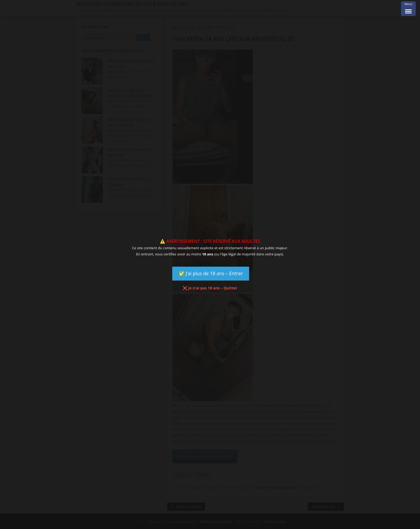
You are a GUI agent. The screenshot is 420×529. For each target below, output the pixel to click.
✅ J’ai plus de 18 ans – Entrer (211, 273)
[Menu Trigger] (408, 9)
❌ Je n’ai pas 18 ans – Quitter (210, 288)
